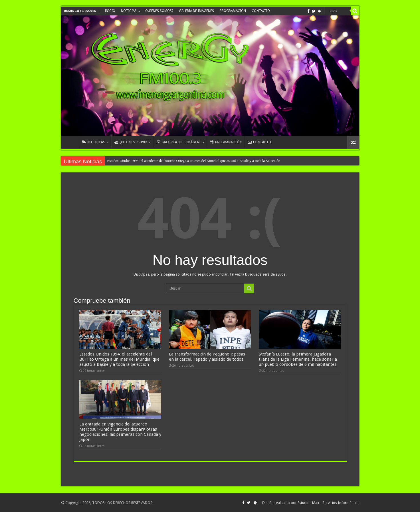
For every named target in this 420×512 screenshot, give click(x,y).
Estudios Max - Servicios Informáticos (328, 503)
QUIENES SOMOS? (159, 11)
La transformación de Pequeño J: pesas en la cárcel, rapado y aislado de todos (207, 357)
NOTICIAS (129, 11)
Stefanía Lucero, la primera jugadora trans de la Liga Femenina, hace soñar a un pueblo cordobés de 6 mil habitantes (298, 359)
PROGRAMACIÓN (233, 11)
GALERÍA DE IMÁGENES (196, 11)
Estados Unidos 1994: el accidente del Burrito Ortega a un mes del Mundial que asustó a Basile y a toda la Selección (194, 161)
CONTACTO (261, 11)
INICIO (110, 11)
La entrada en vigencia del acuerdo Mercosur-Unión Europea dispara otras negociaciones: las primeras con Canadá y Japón (120, 432)
